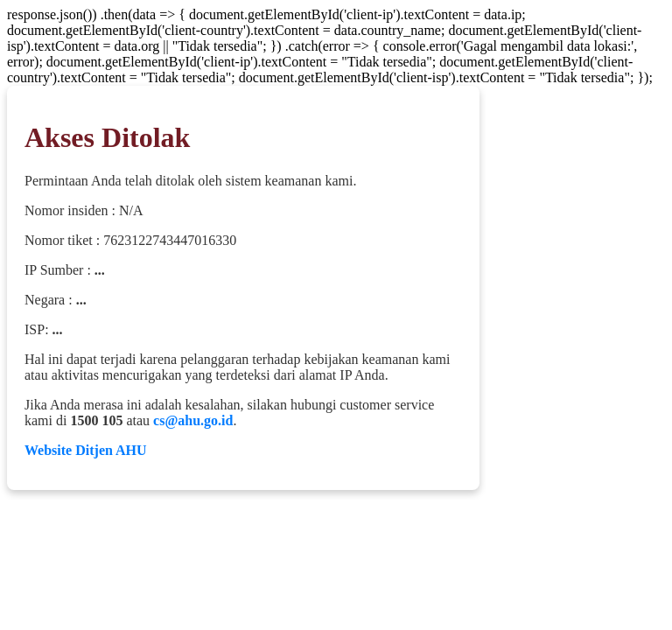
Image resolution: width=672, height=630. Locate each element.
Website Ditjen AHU (86, 450)
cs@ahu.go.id (193, 420)
